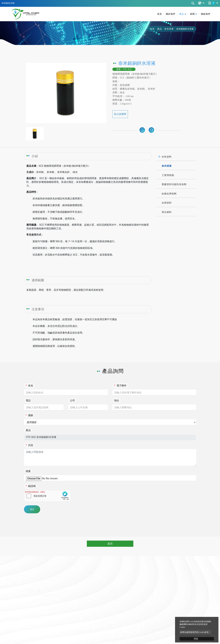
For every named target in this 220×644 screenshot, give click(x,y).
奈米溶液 (169, 29)
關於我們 (171, 14)
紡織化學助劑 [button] (169, 194)
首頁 (160, 14)
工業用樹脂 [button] (168, 175)
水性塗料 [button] (167, 157)
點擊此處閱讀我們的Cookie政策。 (196, 632)
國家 (29, 415)
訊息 (29, 445)
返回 (110, 544)
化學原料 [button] (167, 203)
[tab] (176, 157)
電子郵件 (120, 386)
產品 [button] (182, 14)
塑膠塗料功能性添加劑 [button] (174, 184)
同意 (196, 639)
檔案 (28, 471)
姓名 (29, 386)
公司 (72, 400)
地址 (117, 400)
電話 (28, 400)
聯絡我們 (206, 14)
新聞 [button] (192, 14)
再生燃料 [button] (167, 212)
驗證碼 (31, 486)
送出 (32, 509)
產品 (160, 29)
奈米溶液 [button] (167, 166)
